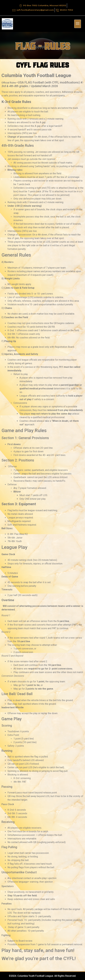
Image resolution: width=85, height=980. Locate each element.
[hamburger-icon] (78, 24)
